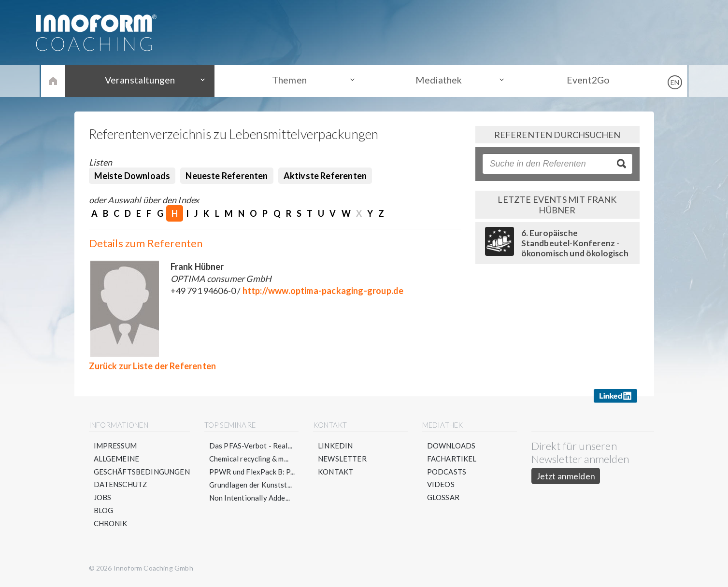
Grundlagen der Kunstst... (251, 485)
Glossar (443, 498)
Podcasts (447, 472)
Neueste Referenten (227, 176)
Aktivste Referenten (325, 176)
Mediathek (436, 81)
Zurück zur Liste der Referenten (153, 366)
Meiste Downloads (132, 176)
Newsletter (342, 459)
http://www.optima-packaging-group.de (323, 291)
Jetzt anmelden (566, 476)
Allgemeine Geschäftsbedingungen (142, 465)
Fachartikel (452, 459)
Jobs (103, 498)
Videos (441, 485)
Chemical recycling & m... (249, 459)
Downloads (451, 446)
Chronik (111, 524)
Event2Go (581, 81)
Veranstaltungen (147, 81)
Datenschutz (121, 485)
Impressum (115, 446)
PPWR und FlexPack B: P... (252, 472)
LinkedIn (335, 446)
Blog (104, 511)
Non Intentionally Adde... (250, 498)
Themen (291, 81)
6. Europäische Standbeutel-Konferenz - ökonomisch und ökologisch (575, 243)
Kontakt (335, 472)
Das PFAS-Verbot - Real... (251, 446)
